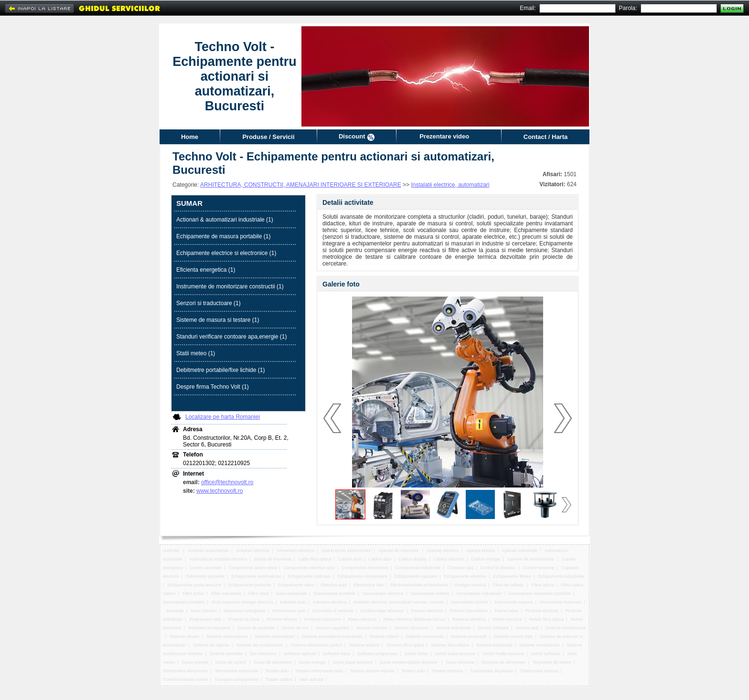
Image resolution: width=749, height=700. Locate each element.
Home (190, 137)
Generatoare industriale (479, 594)
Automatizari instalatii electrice (218, 559)
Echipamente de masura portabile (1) (223, 236)
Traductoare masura (539, 671)
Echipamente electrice (465, 576)
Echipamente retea (296, 585)
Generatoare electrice (383, 594)
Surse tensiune (460, 662)
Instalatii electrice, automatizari (450, 185)
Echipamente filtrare (512, 576)
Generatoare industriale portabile (540, 594)
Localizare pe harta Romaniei (223, 417)
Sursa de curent (231, 662)
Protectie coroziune (323, 619)
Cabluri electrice (449, 559)
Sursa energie (195, 662)
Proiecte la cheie (244, 619)
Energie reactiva (470, 585)
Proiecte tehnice (282, 619)
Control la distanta (498, 568)
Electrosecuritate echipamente (419, 585)
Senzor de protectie (256, 628)
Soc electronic (263, 654)
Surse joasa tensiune (353, 662)
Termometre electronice (185, 671)
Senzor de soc (295, 628)
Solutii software (546, 654)
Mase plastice (204, 611)
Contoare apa (461, 568)
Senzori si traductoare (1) (209, 303)
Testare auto (277, 671)
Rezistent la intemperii (209, 628)
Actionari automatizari (209, 551)
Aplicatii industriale (520, 551)
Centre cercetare (206, 568)
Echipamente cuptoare (416, 576)
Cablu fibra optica (315, 559)
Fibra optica (543, 585)
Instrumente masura (514, 602)
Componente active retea (253, 568)
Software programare (378, 654)
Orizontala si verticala (333, 611)
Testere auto (413, 671)
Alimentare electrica (295, 551)
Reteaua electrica (469, 619)
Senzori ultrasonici (412, 628)
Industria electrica (330, 602)
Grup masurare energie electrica (242, 602)
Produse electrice (542, 611)
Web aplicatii (312, 679)
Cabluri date (380, 559)
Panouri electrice (427, 611)
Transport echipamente (236, 679)
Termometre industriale (236, 671)
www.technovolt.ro (219, 491)
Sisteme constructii (469, 636)
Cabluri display (412, 559)
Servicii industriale (454, 628)
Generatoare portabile (335, 594)
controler (172, 551)
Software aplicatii (300, 654)
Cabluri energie (486, 559)
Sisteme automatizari (275, 636)
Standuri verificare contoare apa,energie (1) (231, 337)
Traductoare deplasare (492, 671)
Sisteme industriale (494, 645)
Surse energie (312, 662)
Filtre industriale (226, 594)
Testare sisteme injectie (372, 671)
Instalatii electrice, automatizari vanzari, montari (399, 602)
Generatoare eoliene (430, 594)
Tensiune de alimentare (503, 662)
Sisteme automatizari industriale (332, 636)
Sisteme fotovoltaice (450, 645)
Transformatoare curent (185, 679)
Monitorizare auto (289, 611)
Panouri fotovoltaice (469, 611)
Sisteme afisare (184, 636)
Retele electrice (507, 619)
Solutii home (417, 654)
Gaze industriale (291, 594)
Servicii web (527, 628)
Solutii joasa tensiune (455, 654)
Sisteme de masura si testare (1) (218, 320)
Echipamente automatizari (256, 576)
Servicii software (493, 628)
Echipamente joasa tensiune (194, 585)
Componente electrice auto (310, 568)
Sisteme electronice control (316, 645)
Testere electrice (448, 671)
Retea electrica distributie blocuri (415, 619)
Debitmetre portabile (205, 576)
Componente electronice (365, 568)
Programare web (205, 619)
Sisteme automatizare (227, 636)
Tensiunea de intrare (552, 662)
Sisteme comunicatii (425, 636)
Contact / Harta (546, 137)
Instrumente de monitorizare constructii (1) (230, 286)
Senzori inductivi (372, 628)
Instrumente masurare (560, 602)
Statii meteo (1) (196, 353)
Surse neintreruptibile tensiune (409, 662)
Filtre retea (259, 594)
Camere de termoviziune (531, 559)
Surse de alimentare (273, 662)
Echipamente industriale (561, 576)
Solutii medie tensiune (503, 654)
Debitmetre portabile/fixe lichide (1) (220, 370)
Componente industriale (418, 568)
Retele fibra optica (547, 619)
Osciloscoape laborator (382, 611)
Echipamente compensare (362, 576)
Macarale (175, 611)
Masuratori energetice (245, 611)
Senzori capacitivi (332, 628)
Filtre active (193, 594)
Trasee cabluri (279, 679)
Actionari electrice (253, 551)
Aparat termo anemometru (346, 551)
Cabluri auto (350, 559)
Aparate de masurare (399, 551)
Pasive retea (506, 611)
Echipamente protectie (250, 585)
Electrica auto (334, 585)
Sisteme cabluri (384, 636)
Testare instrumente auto (319, 671)
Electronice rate (369, 585)
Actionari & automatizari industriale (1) (225, 220)
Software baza (337, 654)
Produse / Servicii (268, 137)
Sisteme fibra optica (405, 645)
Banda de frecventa (273, 559)
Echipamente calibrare (310, 576)
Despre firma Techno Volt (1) (213, 387)
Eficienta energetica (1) (206, 270)
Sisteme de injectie (211, 645)
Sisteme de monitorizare (260, 645)
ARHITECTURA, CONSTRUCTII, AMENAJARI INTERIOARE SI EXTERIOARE (301, 185)
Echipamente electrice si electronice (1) (226, 253)
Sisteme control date (513, 636)
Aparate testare (481, 551)
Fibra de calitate (509, 585)
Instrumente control (469, 602)
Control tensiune (539, 568)
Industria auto (293, 602)
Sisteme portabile (226, 654)
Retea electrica (362, 619)
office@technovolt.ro (227, 482)
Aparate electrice (443, 551)
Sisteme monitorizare (566, 628)
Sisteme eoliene (364, 645)
